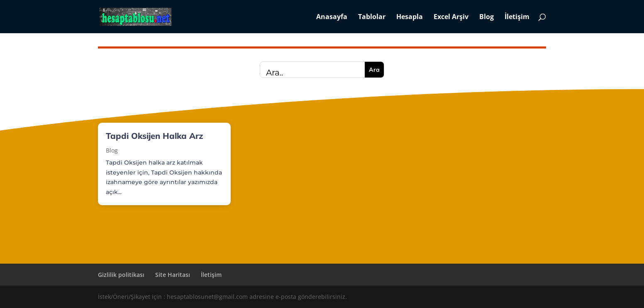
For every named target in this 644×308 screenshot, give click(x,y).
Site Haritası (173, 275)
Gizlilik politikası (121, 275)
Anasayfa (332, 17)
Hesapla (410, 17)
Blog (487, 17)
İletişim (517, 17)
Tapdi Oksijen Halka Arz (155, 136)
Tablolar (372, 17)
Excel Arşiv (451, 17)
